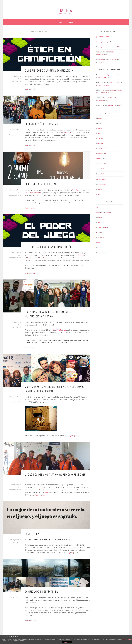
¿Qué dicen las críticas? (114, 105)
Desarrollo (99, 217)
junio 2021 (99, 123)
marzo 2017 (100, 169)
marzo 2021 (100, 138)
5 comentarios (17, 82)
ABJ (97, 207)
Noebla (66, 10)
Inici (61, 22)
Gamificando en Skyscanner (41, 591)
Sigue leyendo (31, 89)
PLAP (98, 248)
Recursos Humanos (102, 253)
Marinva (47, 492)
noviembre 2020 (101, 154)
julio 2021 (99, 118)
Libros (98, 243)
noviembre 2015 (101, 184)
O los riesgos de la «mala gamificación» (49, 70)
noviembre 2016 (101, 179)
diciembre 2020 (101, 148)
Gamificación (100, 238)
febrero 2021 (100, 143)
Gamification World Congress (40, 490)
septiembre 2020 (101, 164)
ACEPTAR (67, 642)
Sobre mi (70, 22)
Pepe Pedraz (77, 190)
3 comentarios (17, 327)
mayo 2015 (100, 189)
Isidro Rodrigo (61, 330)
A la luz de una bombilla (34, 193)
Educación (100, 222)
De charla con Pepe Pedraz (41, 184)
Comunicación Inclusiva (103, 212)
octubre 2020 (100, 159)
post (52, 330)
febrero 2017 (100, 174)
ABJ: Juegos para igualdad (104, 42)
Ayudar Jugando (68, 132)
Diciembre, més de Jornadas (41, 124)
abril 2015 (99, 194)
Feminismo (100, 232)
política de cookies (127, 639)
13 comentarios (16, 402)
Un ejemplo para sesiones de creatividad (109, 47)
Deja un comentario (15, 135)
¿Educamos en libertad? (104, 37)
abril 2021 (99, 133)
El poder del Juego (102, 227)
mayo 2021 (100, 128)
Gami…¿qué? (32, 534)
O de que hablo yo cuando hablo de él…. (49, 247)
